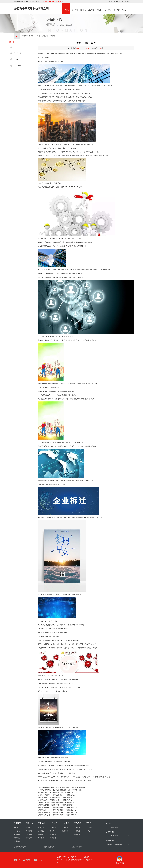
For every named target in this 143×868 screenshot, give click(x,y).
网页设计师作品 (55, 805)
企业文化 (125, 7)
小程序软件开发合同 (58, 810)
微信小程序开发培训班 (79, 788)
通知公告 (17, 59)
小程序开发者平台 (43, 800)
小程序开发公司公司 (71, 810)
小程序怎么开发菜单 (58, 795)
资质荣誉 (17, 835)
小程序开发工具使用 (58, 815)
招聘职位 (41, 828)
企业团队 (41, 831)
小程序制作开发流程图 (60, 790)
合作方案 (53, 835)
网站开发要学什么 (43, 793)
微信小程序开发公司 (58, 802)
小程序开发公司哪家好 (45, 790)
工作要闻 (77, 828)
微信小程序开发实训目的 (75, 790)
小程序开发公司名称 (58, 812)
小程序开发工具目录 (44, 810)
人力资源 (108, 7)
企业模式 (29, 838)
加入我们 (53, 831)
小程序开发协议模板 (58, 807)
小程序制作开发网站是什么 (46, 788)
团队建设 (77, 835)
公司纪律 (77, 831)
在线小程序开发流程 (71, 793)
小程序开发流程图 (43, 805)
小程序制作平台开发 (44, 795)
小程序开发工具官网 (67, 805)
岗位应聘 (65, 831)
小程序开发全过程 (66, 797)
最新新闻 (17, 47)
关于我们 (75, 7)
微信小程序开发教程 (44, 812)
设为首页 (126, 2)
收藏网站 (119, 2)
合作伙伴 (41, 835)
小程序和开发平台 (66, 800)
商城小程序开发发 (42, 36)
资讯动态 (117, 7)
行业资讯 (17, 53)
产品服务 (100, 7)
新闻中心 (83, 7)
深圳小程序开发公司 (44, 807)
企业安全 (89, 828)
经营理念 (41, 838)
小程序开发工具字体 (71, 815)
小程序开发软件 (55, 797)
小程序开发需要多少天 (57, 793)
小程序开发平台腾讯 (44, 802)
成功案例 (91, 7)
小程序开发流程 (70, 795)
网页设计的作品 (55, 800)
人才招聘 (65, 828)
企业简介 (17, 828)
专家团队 (17, 838)
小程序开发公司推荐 (44, 815)
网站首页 (66, 7)
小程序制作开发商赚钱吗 (63, 788)
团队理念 (53, 838)
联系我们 (111, 2)
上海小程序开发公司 (71, 807)
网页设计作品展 (70, 802)
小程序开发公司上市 (71, 812)
